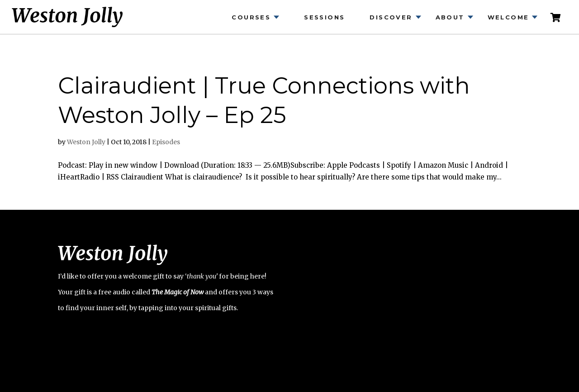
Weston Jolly (86, 142)
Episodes (166, 142)
